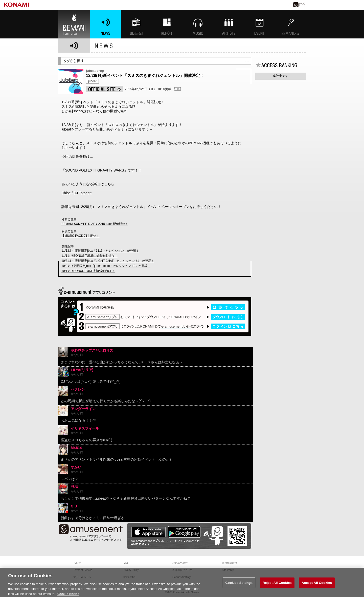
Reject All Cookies (277, 585)
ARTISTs (229, 24)
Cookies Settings (239, 585)
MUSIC (198, 24)
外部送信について (183, 570)
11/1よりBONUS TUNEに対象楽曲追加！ (89, 256)
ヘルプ (77, 563)
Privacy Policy (131, 570)
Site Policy (228, 570)
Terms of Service (83, 570)
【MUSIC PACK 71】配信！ (80, 236)
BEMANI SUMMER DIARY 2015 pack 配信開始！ (95, 224)
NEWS (105, 24)
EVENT (260, 24)
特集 (167, 24)
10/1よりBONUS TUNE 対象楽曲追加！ (88, 271)
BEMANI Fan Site (74, 24)
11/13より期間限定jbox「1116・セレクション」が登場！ (100, 251)
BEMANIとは (290, 24)
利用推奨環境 (230, 563)
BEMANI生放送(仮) (136, 24)
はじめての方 (180, 563)
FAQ (125, 563)
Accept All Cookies (317, 585)
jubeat (92, 81)
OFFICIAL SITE (104, 89)
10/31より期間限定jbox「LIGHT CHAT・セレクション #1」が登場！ (108, 261)
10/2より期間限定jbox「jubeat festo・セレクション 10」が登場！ (106, 266)
